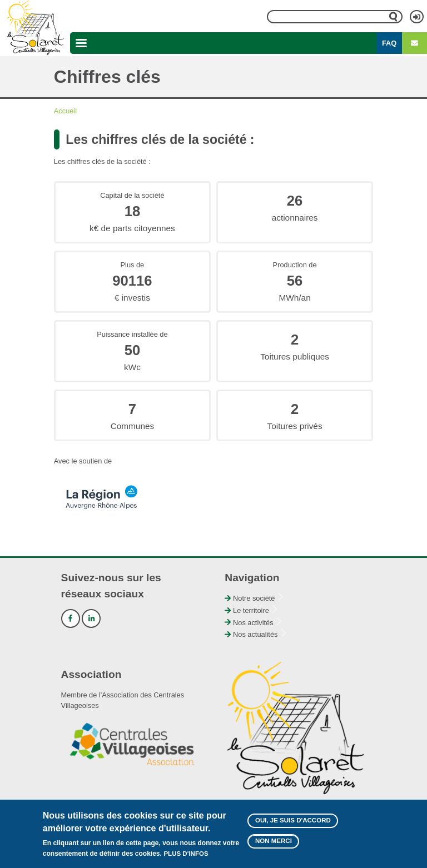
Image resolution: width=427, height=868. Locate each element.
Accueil (65, 111)
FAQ (389, 43)
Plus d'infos (186, 857)
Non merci (274, 845)
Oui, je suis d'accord (293, 824)
